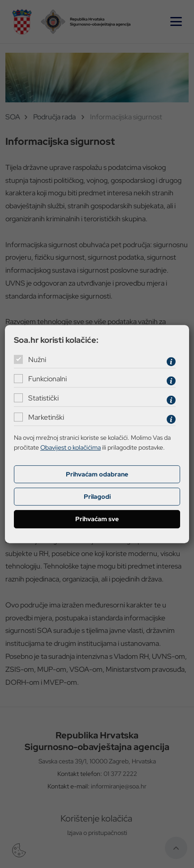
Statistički (43, 398)
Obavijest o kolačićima (71, 447)
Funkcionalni (47, 379)
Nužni (37, 360)
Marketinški (46, 417)
